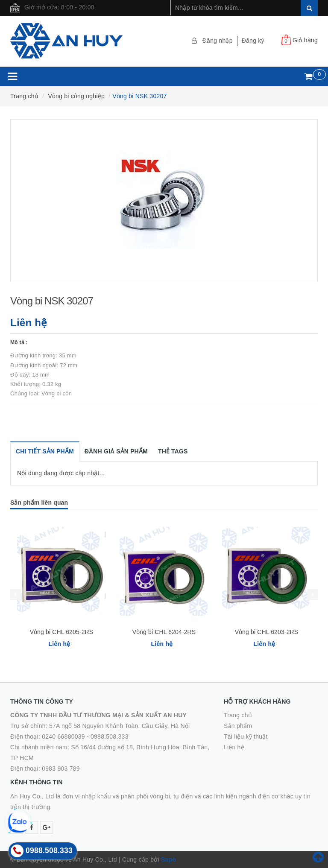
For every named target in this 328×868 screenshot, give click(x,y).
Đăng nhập (218, 41)
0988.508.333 (110, 736)
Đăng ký (253, 41)
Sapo (168, 859)
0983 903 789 (61, 769)
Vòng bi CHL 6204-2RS (164, 632)
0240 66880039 (63, 736)
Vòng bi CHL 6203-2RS (267, 632)
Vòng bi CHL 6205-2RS (62, 632)
